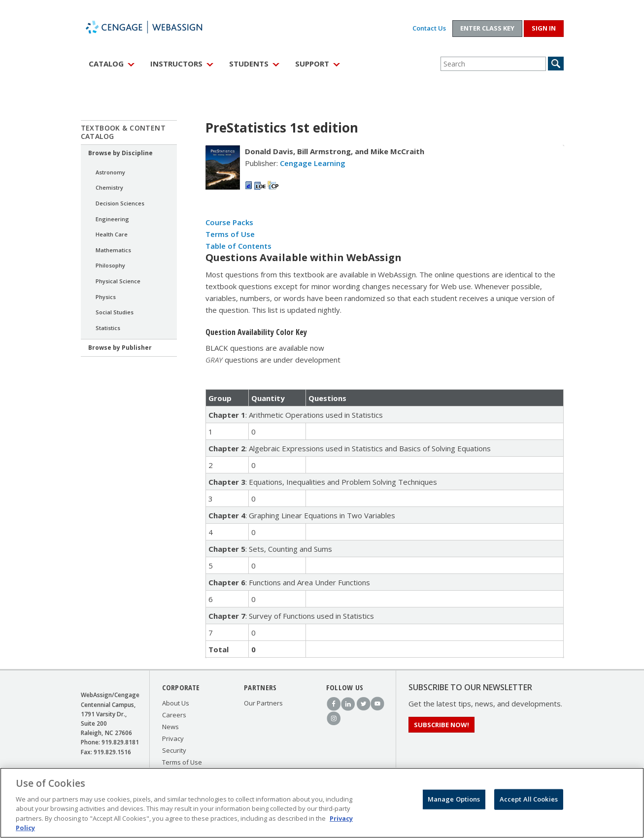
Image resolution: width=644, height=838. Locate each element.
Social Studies (115, 312)
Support (312, 64)
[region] (322, 803)
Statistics (108, 328)
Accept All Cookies (529, 802)
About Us (176, 703)
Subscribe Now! (441, 725)
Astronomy (110, 172)
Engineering (112, 219)
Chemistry (109, 187)
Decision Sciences (120, 203)
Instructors (176, 64)
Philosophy (110, 265)
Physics (106, 297)
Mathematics (113, 250)
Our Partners (263, 703)
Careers (174, 715)
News (170, 727)
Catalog (106, 64)
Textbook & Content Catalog (123, 132)
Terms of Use (230, 234)
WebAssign (155, 27)
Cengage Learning (313, 163)
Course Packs (229, 222)
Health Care (112, 234)
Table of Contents (238, 246)
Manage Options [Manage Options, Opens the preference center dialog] (454, 802)
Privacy (173, 738)
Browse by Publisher (120, 348)
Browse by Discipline (120, 153)
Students (249, 64)
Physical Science (118, 281)
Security (174, 750)
